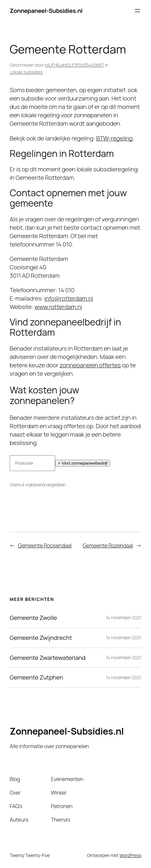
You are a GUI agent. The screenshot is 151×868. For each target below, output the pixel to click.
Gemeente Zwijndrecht (41, 638)
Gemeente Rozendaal (108, 545)
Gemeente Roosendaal (45, 545)
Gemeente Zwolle (33, 618)
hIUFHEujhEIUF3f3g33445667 (75, 65)
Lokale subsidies (26, 72)
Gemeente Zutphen (36, 677)
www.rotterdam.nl (58, 307)
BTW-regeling (114, 138)
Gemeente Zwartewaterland (48, 658)
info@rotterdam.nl (69, 298)
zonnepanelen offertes (90, 365)
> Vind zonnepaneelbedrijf (83, 463)
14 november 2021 (124, 617)
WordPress (130, 855)
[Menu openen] (137, 11)
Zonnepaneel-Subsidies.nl (46, 11)
